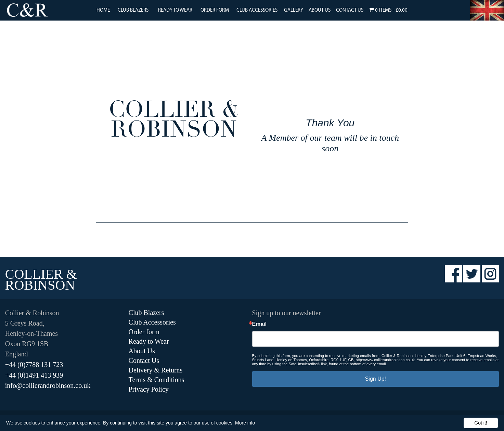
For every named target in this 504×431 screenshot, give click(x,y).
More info (245, 423)
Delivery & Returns (156, 370)
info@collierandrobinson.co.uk (48, 385)
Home (103, 10)
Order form (144, 332)
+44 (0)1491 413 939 (34, 375)
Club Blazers (133, 10)
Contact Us (350, 10)
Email (260, 324)
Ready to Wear (175, 10)
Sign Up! (376, 379)
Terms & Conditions (157, 380)
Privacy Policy (149, 389)
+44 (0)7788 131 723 (34, 365)
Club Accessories (257, 10)
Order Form (215, 10)
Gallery (294, 10)
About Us (320, 10)
